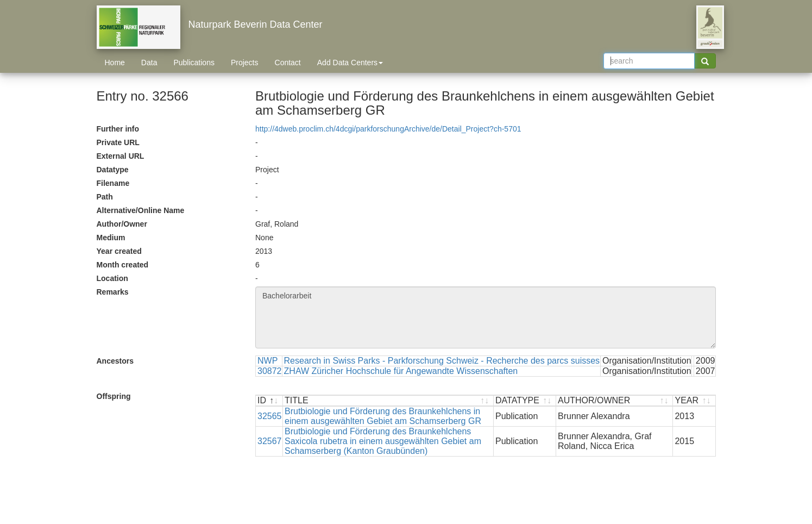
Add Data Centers (350, 63)
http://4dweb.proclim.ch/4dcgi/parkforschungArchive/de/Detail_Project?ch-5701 (388, 129)
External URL (121, 156)
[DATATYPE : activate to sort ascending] (525, 401)
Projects (245, 63)
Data (149, 63)
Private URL (118, 142)
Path (105, 197)
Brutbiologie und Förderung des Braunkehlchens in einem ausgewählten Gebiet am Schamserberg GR (383, 416)
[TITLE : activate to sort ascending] (388, 401)
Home (115, 63)
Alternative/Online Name (141, 210)
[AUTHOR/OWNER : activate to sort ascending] (615, 401)
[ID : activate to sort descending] (269, 401)
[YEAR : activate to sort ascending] (694, 401)
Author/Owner (122, 224)
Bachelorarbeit (486, 317)
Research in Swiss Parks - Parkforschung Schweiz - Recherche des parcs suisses (442, 361)
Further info (118, 129)
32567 (270, 441)
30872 (270, 371)
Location (112, 278)
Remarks (113, 292)
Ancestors (115, 361)
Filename (113, 183)
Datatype (113, 170)
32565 (270, 416)
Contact (288, 63)
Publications (194, 63)
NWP (267, 361)
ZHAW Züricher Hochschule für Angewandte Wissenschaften (401, 371)
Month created (123, 265)
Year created (119, 251)
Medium (111, 238)
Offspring (114, 396)
